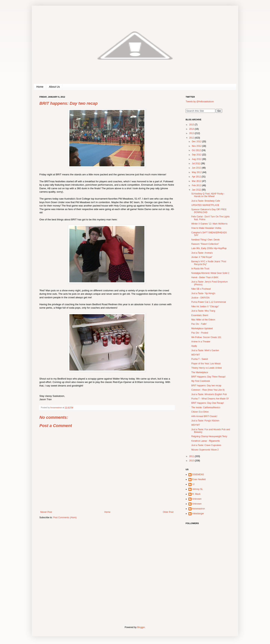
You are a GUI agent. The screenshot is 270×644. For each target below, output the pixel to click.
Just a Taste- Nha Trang (203, 311)
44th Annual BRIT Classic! (204, 416)
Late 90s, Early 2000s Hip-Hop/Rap (209, 248)
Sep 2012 (197, 155)
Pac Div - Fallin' (199, 324)
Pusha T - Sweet (199, 359)
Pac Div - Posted (200, 333)
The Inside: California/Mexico (206, 407)
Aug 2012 (197, 159)
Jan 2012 (197, 190)
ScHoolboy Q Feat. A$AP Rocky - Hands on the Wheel (208, 195)
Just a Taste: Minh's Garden (205, 350)
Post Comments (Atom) (65, 517)
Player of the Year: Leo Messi (206, 364)
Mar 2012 (197, 181)
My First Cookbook (201, 381)
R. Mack (196, 494)
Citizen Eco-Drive (200, 412)
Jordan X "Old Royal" (202, 257)
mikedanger (198, 514)
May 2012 (197, 172)
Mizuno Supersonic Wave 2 (205, 450)
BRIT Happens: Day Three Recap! (208, 377)
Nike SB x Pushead (201, 289)
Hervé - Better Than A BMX (205, 277)
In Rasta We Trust (200, 269)
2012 (192, 138)
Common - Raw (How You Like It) (208, 390)
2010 (192, 461)
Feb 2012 (197, 185)
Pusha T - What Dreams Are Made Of (210, 399)
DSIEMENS (198, 475)
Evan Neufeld (199, 479)
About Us (54, 87)
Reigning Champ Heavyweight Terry (209, 436)
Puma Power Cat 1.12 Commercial (209, 302)
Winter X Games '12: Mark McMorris (209, 224)
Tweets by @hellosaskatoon (200, 102)
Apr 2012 (197, 177)
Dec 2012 (197, 142)
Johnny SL (198, 489)
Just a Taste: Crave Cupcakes (206, 445)
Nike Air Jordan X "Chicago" (205, 307)
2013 (192, 133)
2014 (192, 129)
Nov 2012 (197, 146)
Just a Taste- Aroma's (202, 253)
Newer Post (46, 512)
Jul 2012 (196, 163)
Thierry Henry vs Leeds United (206, 368)
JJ (193, 484)
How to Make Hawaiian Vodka (206, 228)
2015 (192, 125)
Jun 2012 (197, 168)
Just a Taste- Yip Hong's (203, 293)
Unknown (197, 499)
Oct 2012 (197, 150)
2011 (192, 456)
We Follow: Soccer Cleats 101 (206, 337)
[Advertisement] (209, 585)
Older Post (168, 512)
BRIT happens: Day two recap (206, 386)
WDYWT (196, 355)
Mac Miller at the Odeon (203, 320)
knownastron (199, 509)
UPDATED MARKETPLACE (205, 205)
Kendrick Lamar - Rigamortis (205, 441)
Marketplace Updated (202, 328)
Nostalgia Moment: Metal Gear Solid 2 (210, 273)
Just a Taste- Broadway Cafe (206, 201)
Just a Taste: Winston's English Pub (209, 394)
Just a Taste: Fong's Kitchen (205, 421)
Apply (194, 346)
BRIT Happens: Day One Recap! (208, 403)
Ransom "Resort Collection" (205, 244)
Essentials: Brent (200, 315)
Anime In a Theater (201, 342)
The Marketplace (200, 372)
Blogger (141, 627)
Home (40, 87)
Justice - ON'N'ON (200, 298)
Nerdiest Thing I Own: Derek (205, 240)
